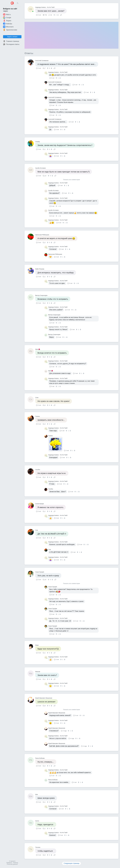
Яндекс (7, 21)
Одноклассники (10, 30)
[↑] (54, 15)
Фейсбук (8, 24)
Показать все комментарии (72, 180)
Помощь (16, 863)
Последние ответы (11, 44)
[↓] (58, 15)
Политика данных (12, 864)
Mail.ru (7, 14)
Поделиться (61, 15)
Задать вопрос (12, 37)
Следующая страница (71, 863)
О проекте (12, 861)
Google (7, 18)
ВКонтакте (8, 27)
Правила (9, 863)
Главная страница (11, 41)
